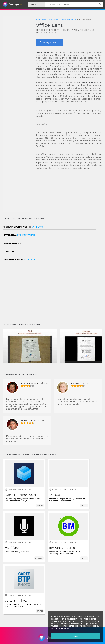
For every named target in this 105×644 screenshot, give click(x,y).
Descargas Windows (29, 632)
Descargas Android (11, 632)
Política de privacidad (38, 639)
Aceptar (75, 636)
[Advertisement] (69, 193)
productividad (26, 235)
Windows (37, 227)
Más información (62, 628)
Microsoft (30, 260)
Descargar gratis (50, 42)
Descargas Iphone (46, 632)
